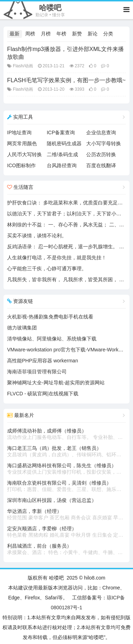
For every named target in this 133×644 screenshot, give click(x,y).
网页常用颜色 (22, 143)
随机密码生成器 (64, 143)
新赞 (77, 34)
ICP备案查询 (61, 132)
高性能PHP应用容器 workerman (43, 361)
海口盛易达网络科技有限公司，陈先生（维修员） (66, 469)
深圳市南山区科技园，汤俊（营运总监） (52, 500)
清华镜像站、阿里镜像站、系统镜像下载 (52, 339)
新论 (93, 34)
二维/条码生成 (62, 154)
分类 (108, 34)
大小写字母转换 (104, 143)
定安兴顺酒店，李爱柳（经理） (66, 532)
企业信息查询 (101, 132)
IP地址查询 (19, 132)
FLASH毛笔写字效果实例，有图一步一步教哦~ (66, 80)
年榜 (61, 34)
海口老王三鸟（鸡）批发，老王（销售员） (66, 452)
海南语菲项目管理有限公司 (37, 372)
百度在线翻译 (101, 165)
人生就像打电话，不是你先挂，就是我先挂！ (57, 258)
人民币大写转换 (24, 154)
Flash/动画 (23, 66)
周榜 (30, 34)
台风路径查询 (62, 165)
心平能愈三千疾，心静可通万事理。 (47, 269)
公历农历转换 (101, 154)
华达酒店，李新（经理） (66, 515)
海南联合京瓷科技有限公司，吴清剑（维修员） (66, 486)
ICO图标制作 (21, 165)
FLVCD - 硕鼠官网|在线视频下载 (43, 394)
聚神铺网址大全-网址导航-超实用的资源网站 (56, 383)
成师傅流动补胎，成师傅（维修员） (66, 434)
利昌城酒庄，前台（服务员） (66, 549)
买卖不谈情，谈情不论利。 (37, 236)
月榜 (46, 34)
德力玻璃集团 (22, 328)
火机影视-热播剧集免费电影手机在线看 (50, 317)
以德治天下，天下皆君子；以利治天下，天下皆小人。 (67, 214)
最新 (15, 34)
